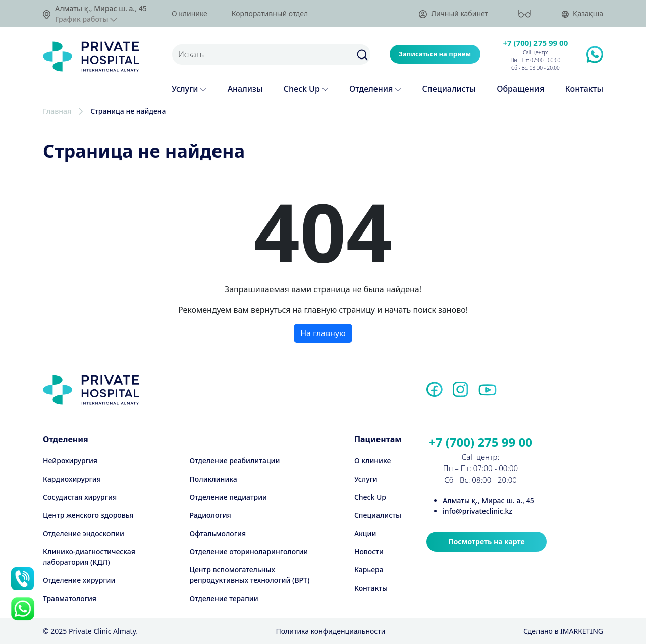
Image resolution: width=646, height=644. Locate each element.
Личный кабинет (453, 14)
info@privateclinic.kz (477, 511)
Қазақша (582, 14)
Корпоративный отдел (270, 14)
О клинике (190, 14)
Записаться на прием (435, 54)
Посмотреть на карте (487, 541)
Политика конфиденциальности (330, 631)
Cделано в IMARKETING (563, 631)
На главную (323, 333)
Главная (57, 111)
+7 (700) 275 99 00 (536, 43)
